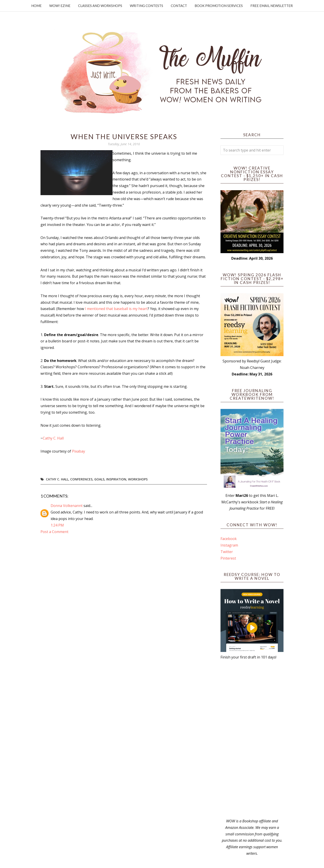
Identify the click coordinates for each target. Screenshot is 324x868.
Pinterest (228, 558)
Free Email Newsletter (272, 6)
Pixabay (79, 451)
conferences (81, 479)
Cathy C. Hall (53, 438)
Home (36, 6)
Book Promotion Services (219, 6)
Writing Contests (146, 6)
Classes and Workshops (100, 6)
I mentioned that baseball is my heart (116, 309)
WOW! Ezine (60, 6)
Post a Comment (54, 532)
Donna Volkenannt (67, 506)
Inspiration (116, 479)
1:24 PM (57, 525)
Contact (179, 6)
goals (99, 479)
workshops (138, 479)
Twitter (227, 552)
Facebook (229, 539)
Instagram (229, 545)
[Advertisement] (252, 739)
